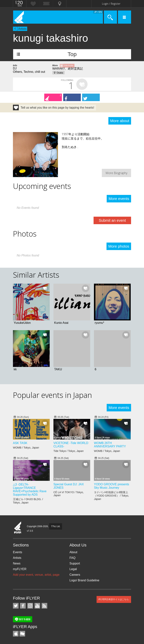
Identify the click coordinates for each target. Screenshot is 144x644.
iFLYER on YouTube (37, 606)
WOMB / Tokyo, (26, 448)
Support (75, 563)
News (17, 563)
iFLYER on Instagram (30, 606)
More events (119, 199)
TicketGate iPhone (22, 634)
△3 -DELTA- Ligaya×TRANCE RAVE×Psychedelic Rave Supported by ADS (30, 490)
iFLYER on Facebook (23, 606)
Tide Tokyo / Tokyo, (69, 451)
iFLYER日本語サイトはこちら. (114, 599)
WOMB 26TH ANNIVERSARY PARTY (110, 445)
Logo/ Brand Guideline (84, 580)
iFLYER (18, 528)
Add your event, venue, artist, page (36, 575)
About (73, 552)
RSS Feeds (44, 606)
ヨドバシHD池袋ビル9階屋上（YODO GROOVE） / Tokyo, (111, 496)
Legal (73, 569)
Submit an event (112, 220)
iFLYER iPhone (16, 634)
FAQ (73, 558)
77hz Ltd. (56, 526)
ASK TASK (20, 443)
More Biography (116, 173)
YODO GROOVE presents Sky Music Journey (112, 486)
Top (72, 54)
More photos (119, 246)
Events (18, 552)
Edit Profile (69, 66)
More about (120, 121)
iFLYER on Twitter (16, 606)
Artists (22, 29)
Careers (75, 575)
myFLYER (20, 569)
